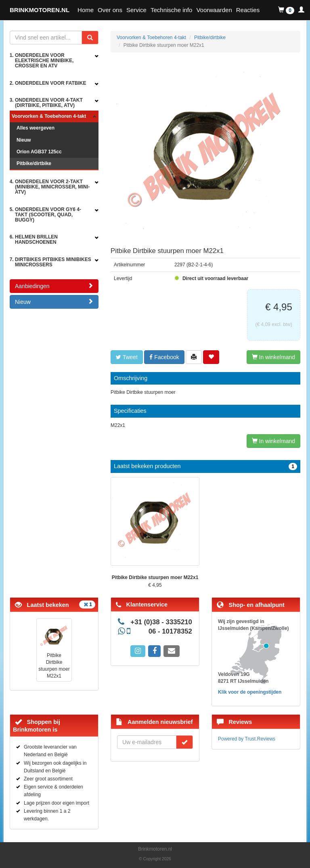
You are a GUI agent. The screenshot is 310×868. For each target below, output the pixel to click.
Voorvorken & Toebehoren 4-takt (49, 116)
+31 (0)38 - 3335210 (161, 622)
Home (86, 10)
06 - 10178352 (170, 631)
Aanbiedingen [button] (54, 286)
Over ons (110, 10)
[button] (286, 10)
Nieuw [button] (54, 302)
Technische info (171, 10)
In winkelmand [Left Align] (273, 357)
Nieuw (24, 140)
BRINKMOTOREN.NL (40, 10)
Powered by (247, 739)
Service (136, 10)
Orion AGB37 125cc (39, 152)
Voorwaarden (214, 10)
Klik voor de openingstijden (250, 692)
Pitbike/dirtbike (34, 163)
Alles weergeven (36, 128)
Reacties (248, 10)
